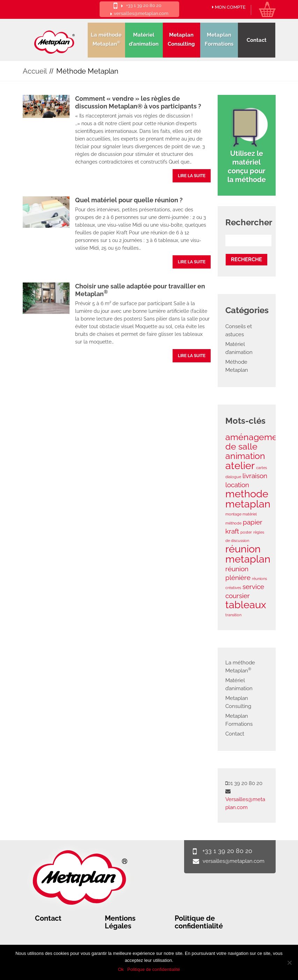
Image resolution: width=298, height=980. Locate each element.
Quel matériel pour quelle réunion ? (129, 200)
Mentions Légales (120, 922)
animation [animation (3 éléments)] (245, 456)
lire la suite (192, 176)
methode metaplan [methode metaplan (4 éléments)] (248, 499)
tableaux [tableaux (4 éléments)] (246, 605)
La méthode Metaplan (106, 39)
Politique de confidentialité (199, 922)
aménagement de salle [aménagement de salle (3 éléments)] (255, 442)
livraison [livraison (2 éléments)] (255, 476)
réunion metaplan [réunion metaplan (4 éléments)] (248, 554)
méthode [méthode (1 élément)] (233, 523)
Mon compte (229, 7)
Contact (257, 40)
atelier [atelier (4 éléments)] (240, 465)
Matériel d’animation (144, 39)
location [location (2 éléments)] (237, 485)
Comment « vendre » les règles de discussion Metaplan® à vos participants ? (138, 102)
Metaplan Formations (219, 39)
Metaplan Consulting (181, 39)
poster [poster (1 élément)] (246, 532)
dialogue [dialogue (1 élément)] (233, 477)
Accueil (35, 71)
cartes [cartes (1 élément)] (261, 468)
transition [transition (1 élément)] (233, 615)
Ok (121, 969)
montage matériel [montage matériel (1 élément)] (241, 514)
